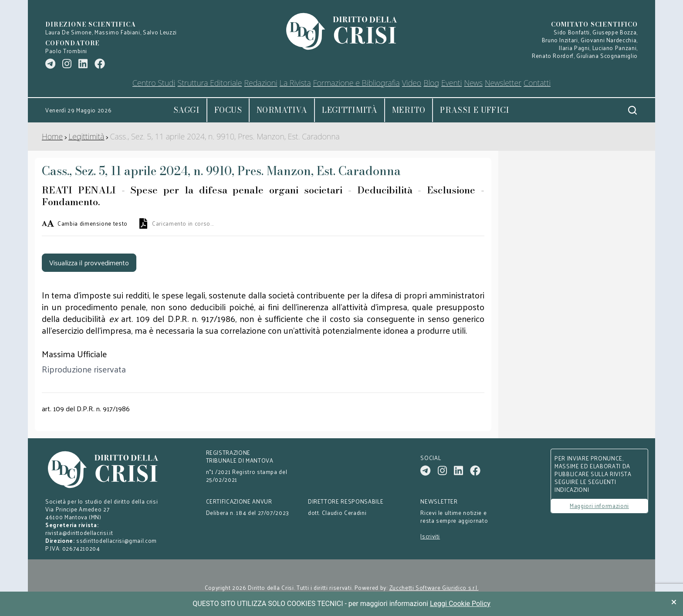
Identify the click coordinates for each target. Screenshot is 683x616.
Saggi (186, 110)
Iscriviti (430, 536)
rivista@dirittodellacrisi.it (79, 533)
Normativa (282, 110)
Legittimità (350, 110)
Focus (228, 110)
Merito (409, 110)
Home (52, 136)
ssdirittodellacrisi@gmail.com (117, 540)
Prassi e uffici (475, 110)
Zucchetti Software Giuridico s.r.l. (434, 588)
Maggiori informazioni (599, 506)
